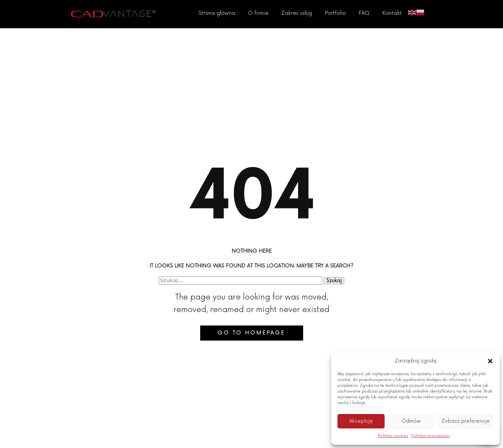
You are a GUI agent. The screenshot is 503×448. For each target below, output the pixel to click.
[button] (490, 361)
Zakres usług (297, 13)
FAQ (364, 13)
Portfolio (335, 13)
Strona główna (217, 13)
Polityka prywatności (431, 436)
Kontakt (392, 13)
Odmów (411, 421)
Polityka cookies (393, 436)
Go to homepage (251, 333)
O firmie (258, 13)
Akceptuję (361, 421)
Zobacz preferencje (466, 421)
